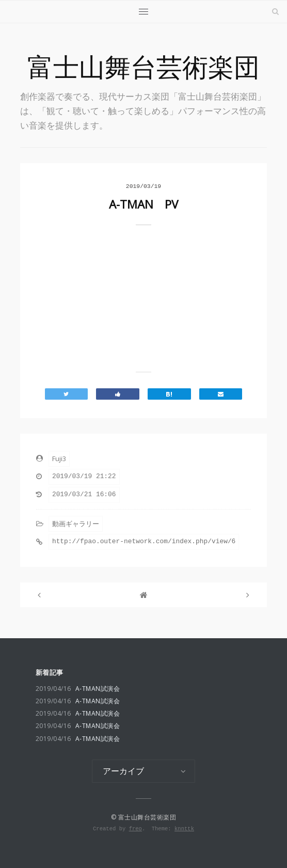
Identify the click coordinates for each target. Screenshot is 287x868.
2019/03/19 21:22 (84, 476)
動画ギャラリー (76, 524)
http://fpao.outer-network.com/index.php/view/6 (144, 541)
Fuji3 (59, 459)
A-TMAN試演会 (78, 689)
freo (135, 829)
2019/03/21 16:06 (84, 494)
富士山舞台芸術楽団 (143, 67)
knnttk (184, 829)
